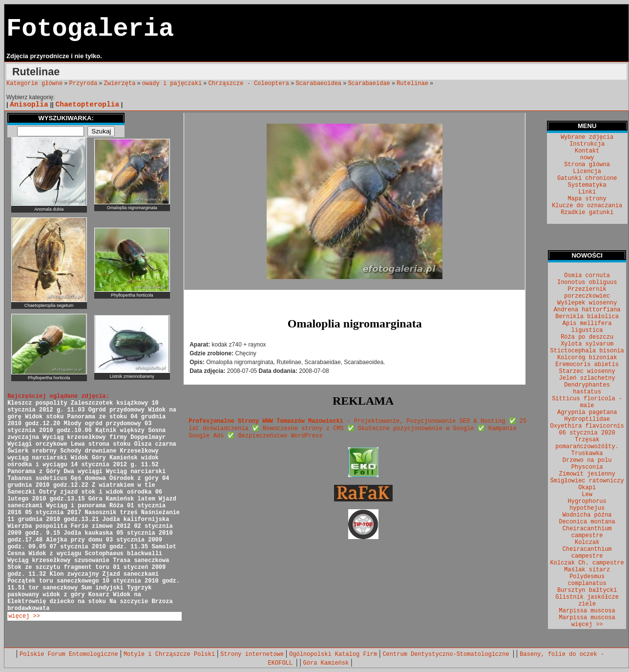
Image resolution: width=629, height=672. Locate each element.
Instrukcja (587, 144)
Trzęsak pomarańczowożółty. (587, 443)
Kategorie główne (34, 84)
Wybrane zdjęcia (587, 137)
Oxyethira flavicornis (587, 426)
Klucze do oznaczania (587, 206)
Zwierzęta (120, 84)
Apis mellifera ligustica (587, 327)
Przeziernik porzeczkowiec (587, 293)
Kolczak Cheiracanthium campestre (587, 549)
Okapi (587, 488)
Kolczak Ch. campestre (587, 563)
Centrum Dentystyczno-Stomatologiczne (447, 654)
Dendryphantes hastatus (587, 389)
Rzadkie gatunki (587, 213)
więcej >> (24, 616)
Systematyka (587, 185)
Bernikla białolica (587, 317)
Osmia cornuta (587, 276)
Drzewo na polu (587, 460)
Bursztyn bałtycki (587, 590)
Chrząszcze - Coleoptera (249, 84)
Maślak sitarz (587, 570)
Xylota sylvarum (587, 344)
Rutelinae (412, 84)
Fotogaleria (90, 29)
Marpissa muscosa (587, 611)
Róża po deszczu (587, 337)
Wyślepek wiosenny (587, 303)
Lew (587, 495)
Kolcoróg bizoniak (587, 358)
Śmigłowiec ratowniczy (587, 481)
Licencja (587, 172)
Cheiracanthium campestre (587, 532)
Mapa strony (587, 199)
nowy (587, 158)
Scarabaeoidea (318, 84)
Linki (587, 192)
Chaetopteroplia (87, 105)
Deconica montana (587, 522)
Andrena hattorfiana (587, 310)
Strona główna (587, 165)
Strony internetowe (252, 654)
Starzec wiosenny (587, 371)
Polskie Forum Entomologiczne (69, 654)
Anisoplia (29, 105)
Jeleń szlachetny (587, 378)
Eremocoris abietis (587, 365)
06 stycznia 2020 (587, 433)
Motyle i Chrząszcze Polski (169, 654)
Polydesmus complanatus (587, 580)
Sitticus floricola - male (587, 402)
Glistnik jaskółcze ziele (587, 601)
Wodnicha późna (587, 515)
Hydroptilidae (587, 419)
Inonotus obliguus (587, 282)
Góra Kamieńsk (326, 663)
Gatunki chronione (587, 178)
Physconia (587, 467)
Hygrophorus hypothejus (587, 505)
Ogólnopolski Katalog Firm (333, 654)
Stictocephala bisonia (587, 351)
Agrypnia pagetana (587, 412)
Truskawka (587, 454)
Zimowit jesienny (587, 474)
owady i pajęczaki (172, 84)
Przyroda (84, 84)
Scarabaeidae (369, 84)
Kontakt (587, 151)
